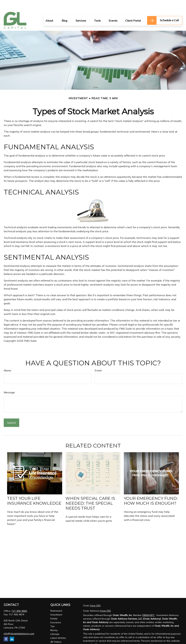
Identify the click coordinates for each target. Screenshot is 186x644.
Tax (52, 616)
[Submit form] (11, 413)
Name (7, 360)
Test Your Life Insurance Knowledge (34, 491)
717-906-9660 (19, 601)
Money (54, 620)
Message (9, 382)
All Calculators (58, 636)
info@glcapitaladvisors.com (19, 623)
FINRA (146, 605)
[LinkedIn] (12, 629)
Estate (54, 608)
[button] (49, 10)
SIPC (152, 605)
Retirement (56, 601)
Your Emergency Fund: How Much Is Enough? (151, 491)
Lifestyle (55, 624)
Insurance (56, 612)
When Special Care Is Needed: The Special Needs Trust (90, 493)
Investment (56, 605)
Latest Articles (58, 628)
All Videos (56, 632)
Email (98, 360)
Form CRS (95, 595)
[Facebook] (6, 629)
